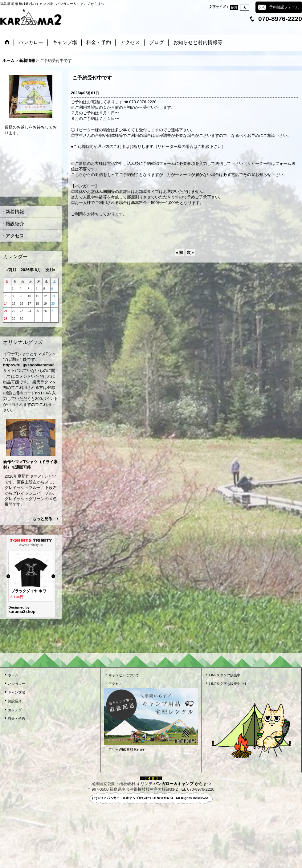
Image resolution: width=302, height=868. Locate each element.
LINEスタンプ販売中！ (227, 675)
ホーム (13, 675)
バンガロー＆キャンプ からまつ (182, 784)
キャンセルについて (124, 675)
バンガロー (16, 684)
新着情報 (15, 212)
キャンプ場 (16, 692)
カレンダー (16, 710)
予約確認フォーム (284, 7)
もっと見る (42, 519)
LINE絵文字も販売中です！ (230, 684)
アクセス (15, 236)
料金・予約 (16, 719)
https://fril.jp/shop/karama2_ (30, 365)
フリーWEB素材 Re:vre (126, 749)
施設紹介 (15, 224)
